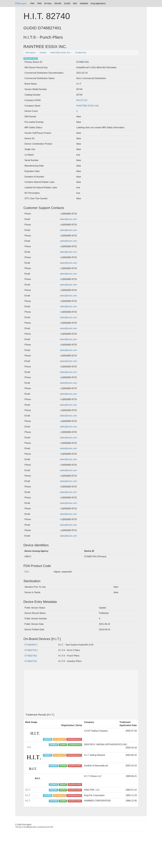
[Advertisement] (81, 692)
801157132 (82, 100)
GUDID (67, 3)
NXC (27, 572)
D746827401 (31, 656)
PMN (39, 3)
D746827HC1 (31, 650)
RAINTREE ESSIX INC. (88, 106)
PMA (32, 3)
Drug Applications (98, 3)
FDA (21, 3)
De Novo (48, 3)
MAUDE (58, 3)
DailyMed (84, 3)
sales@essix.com (68, 219)
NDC (75, 3)
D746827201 (31, 661)
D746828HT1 (31, 645)
